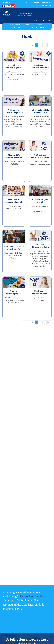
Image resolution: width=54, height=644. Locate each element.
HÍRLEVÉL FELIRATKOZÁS (37, 624)
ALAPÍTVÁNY (16, 25)
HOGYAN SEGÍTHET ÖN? (35, 28)
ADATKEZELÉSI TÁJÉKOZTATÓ (39, 616)
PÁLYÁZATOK (38, 25)
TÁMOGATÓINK (16, 28)
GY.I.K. (38, 21)
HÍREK (27, 25)
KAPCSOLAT (47, 21)
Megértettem (45, 640)
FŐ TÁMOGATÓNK (35, 620)
